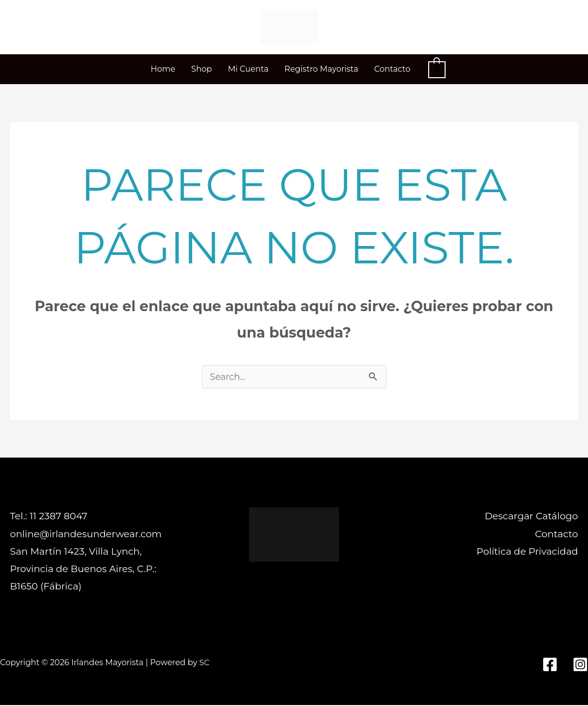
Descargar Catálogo (531, 517)
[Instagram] (580, 665)
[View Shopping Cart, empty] (437, 69)
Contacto (557, 535)
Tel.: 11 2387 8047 (49, 517)
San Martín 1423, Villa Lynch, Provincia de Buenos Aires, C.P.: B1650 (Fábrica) (83, 570)
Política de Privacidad (527, 552)
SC (204, 663)
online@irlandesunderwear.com (86, 535)
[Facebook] (550, 665)
